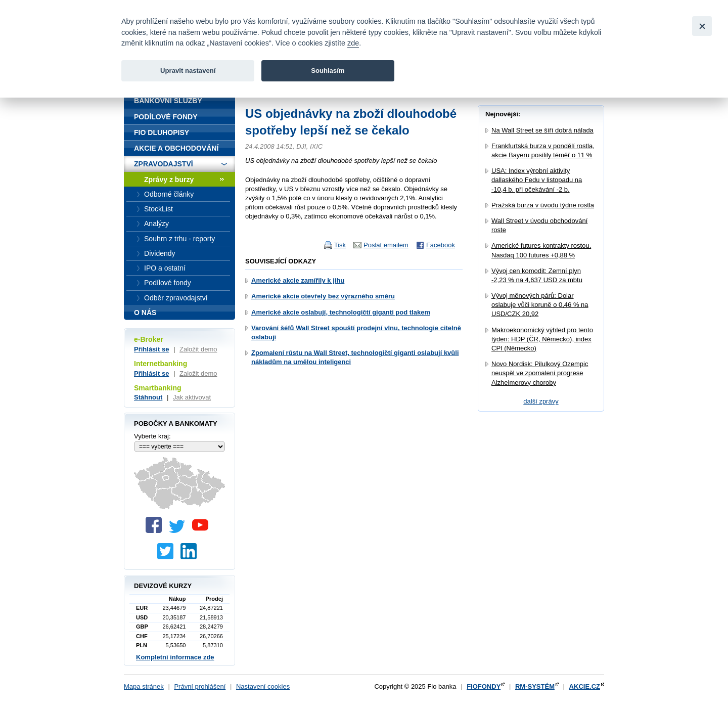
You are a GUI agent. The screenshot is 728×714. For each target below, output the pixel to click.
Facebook (441, 245)
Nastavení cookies (263, 686)
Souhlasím (328, 71)
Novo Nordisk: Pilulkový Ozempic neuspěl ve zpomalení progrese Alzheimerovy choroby (540, 373)
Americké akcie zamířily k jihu (298, 280)
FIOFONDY (484, 686)
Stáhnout (148, 397)
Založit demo (198, 349)
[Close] (702, 26)
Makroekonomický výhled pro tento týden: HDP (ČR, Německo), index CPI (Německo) (542, 339)
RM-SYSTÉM (535, 686)
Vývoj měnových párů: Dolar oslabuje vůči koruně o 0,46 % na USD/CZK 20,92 (540, 305)
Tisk (340, 245)
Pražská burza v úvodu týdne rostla (543, 205)
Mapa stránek (144, 686)
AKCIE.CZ (585, 686)
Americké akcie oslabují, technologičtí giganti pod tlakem (341, 312)
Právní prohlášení (200, 686)
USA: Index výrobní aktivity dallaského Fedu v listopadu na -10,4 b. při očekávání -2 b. (537, 180)
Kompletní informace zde (175, 657)
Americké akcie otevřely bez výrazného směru (323, 296)
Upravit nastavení (188, 71)
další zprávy (541, 401)
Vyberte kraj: (152, 436)
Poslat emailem (386, 245)
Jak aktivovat (192, 397)
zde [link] (353, 43)
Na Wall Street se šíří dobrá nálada (542, 130)
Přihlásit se (151, 349)
